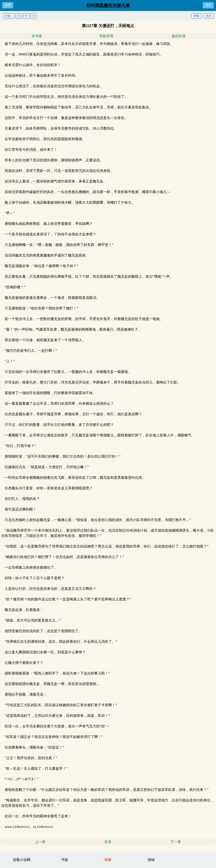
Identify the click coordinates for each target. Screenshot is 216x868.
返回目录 (179, 36)
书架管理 (106, 36)
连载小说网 (22, 860)
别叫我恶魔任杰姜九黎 (108, 6)
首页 (208, 5)
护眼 (196, 16)
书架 (65, 860)
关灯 (209, 16)
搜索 (108, 860)
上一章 (40, 842)
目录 (108, 842)
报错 (151, 860)
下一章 (176, 842)
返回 (8, 5)
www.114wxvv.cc (17, 827)
